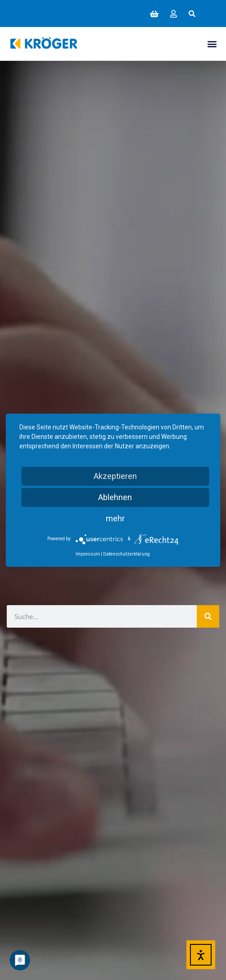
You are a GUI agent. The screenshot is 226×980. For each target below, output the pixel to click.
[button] (192, 14)
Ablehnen (115, 497)
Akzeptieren (115, 476)
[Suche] (208, 616)
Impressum (88, 554)
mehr (115, 518)
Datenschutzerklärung (127, 554)
